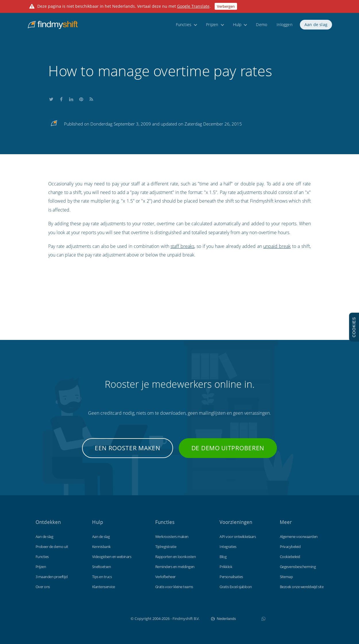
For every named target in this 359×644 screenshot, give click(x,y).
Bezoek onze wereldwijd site (302, 587)
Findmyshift (102, 618)
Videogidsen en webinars (112, 557)
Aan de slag (316, 27)
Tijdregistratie (166, 547)
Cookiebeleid (290, 557)
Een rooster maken (128, 448)
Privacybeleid (290, 547)
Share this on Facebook (61, 98)
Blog (223, 557)
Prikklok (226, 567)
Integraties (228, 547)
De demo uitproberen (228, 448)
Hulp (237, 27)
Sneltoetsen (102, 567)
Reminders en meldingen (175, 567)
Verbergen (226, 6)
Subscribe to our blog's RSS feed (91, 98)
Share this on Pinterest (81, 98)
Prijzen (212, 27)
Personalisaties (231, 577)
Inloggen (285, 27)
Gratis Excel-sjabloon (236, 587)
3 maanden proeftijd (52, 577)
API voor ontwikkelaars (238, 537)
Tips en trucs (102, 577)
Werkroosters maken (172, 537)
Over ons (43, 587)
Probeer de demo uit (52, 547)
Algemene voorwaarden (299, 537)
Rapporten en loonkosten (176, 557)
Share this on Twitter (51, 98)
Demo (262, 27)
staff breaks (182, 246)
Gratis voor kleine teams (174, 587)
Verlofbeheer (165, 577)
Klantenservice (104, 587)
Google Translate (193, 6)
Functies (184, 27)
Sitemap (286, 577)
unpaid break (277, 246)
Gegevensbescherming (298, 567)
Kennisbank (101, 547)
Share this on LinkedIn (71, 98)
